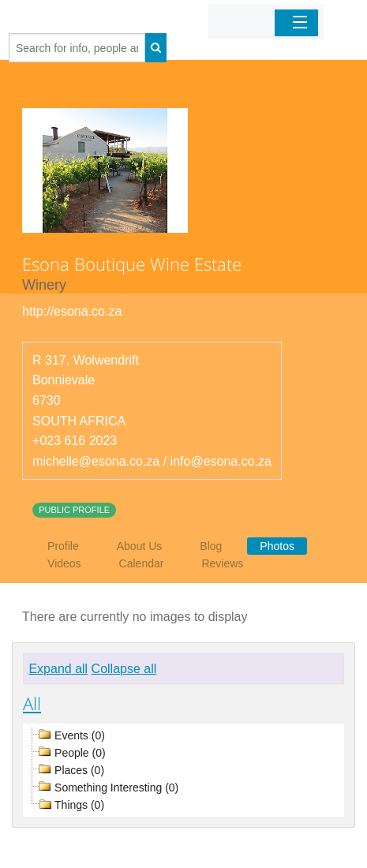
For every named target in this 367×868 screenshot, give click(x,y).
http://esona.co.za (72, 311)
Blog (211, 546)
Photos (277, 546)
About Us (140, 546)
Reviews (222, 563)
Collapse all (124, 669)
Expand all (58, 669)
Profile (63, 546)
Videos (64, 563)
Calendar (142, 563)
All (32, 703)
